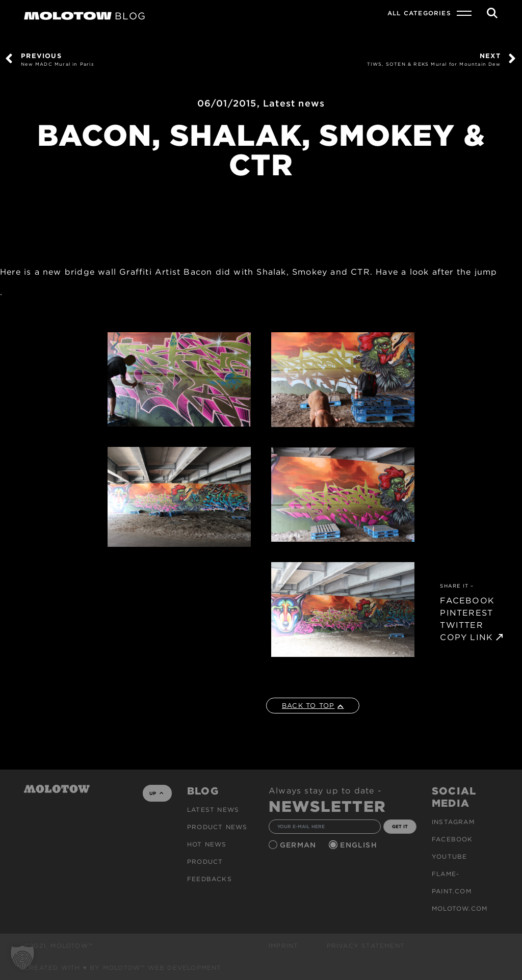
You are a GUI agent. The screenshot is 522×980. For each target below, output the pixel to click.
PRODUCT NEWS (217, 827)
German (299, 845)
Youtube (449, 856)
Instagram (453, 822)
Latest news (294, 103)
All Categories (419, 13)
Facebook (452, 839)
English (360, 845)
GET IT (400, 826)
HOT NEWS (207, 844)
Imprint (283, 946)
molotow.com (460, 908)
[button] (22, 958)
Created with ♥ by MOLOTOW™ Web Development (123, 968)
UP (156, 793)
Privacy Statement (366, 946)
